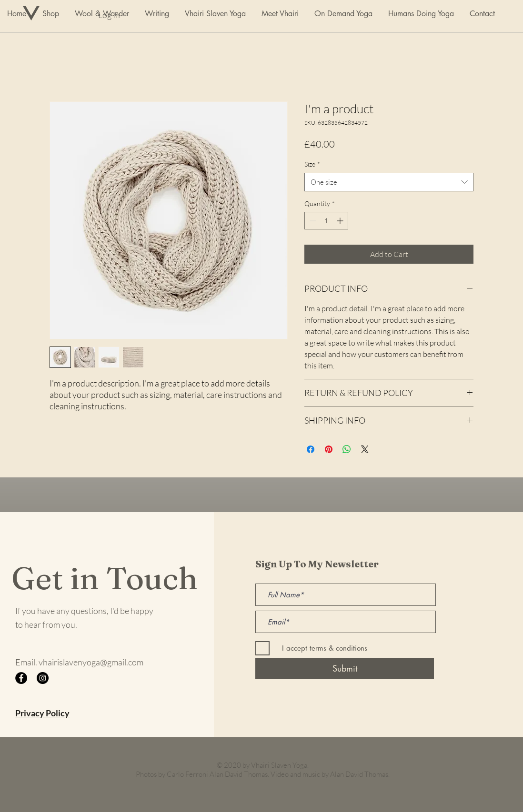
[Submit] (345, 669)
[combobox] (389, 182)
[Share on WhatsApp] (347, 449)
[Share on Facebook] (311, 449)
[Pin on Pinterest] (329, 449)
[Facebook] (21, 678)
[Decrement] (312, 221)
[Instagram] (43, 678)
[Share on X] (365, 449)
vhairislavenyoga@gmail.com (91, 662)
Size (312, 164)
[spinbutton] (326, 221)
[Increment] (341, 221)
